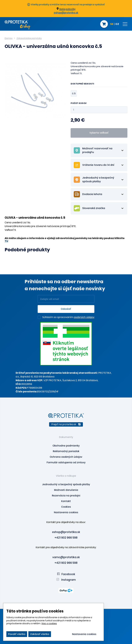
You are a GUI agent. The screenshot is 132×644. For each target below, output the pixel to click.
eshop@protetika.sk (66, 13)
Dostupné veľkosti (82, 84)
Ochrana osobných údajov (66, 457)
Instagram (66, 580)
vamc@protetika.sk (66, 557)
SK (112, 24)
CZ (117, 24)
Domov (9, 38)
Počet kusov (79, 103)
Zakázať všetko (40, 634)
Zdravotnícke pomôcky (29, 38)
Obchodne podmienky (66, 446)
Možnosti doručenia (66, 490)
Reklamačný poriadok (66, 451)
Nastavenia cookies (66, 512)
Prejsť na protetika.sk (66, 424)
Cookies (66, 507)
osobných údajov (84, 317)
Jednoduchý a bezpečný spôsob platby (66, 484)
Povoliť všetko (17, 634)
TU (6, 241)
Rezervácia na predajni (66, 496)
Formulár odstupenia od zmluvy (66, 462)
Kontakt (66, 501)
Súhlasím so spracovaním (68, 317)
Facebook (66, 574)
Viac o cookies (49, 623)
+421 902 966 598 (66, 538)
